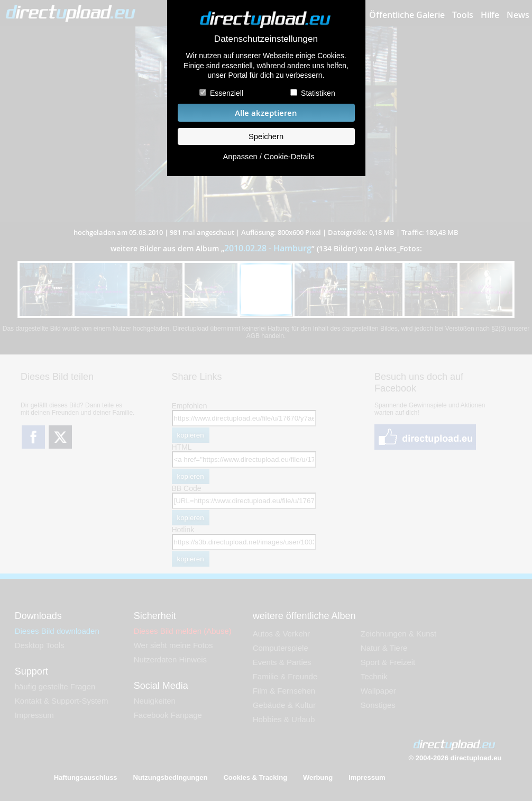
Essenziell (227, 93)
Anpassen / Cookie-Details (268, 157)
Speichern (266, 136)
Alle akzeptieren (266, 113)
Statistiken (318, 93)
